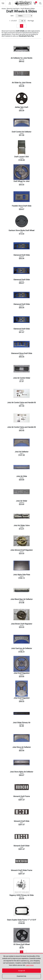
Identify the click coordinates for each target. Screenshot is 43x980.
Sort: (12, 16)
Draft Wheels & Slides (28, 9)
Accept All (21, 971)
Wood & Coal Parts (13, 9)
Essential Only (21, 976)
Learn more (30, 965)
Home (4, 9)
